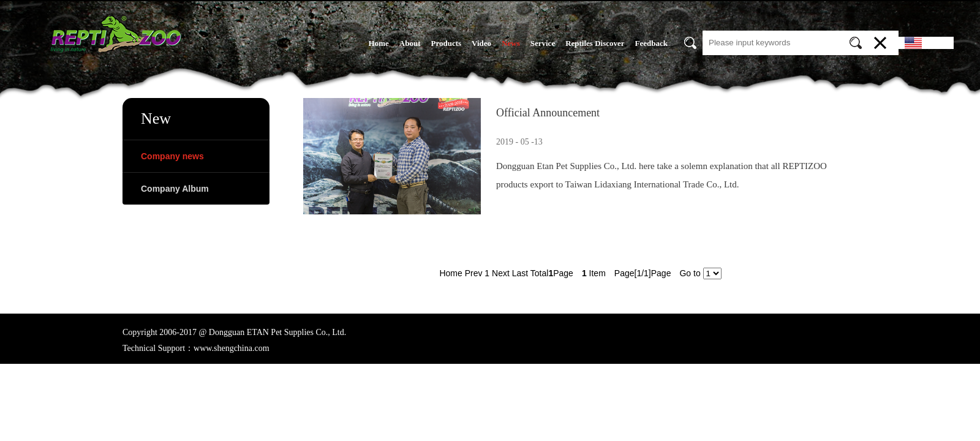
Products (446, 43)
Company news (172, 156)
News (511, 43)
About (410, 43)
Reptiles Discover (595, 43)
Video (481, 43)
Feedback (651, 43)
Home (379, 43)
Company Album (175, 189)
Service (543, 43)
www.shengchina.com (232, 348)
